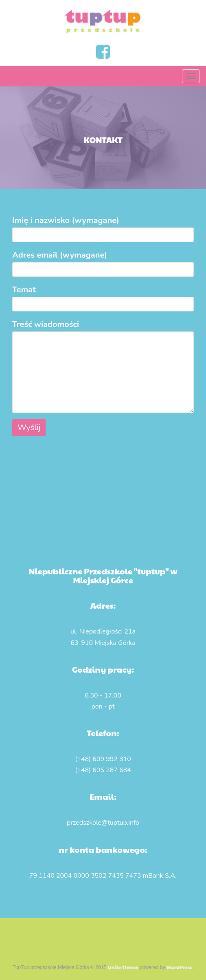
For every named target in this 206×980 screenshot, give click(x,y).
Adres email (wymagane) (103, 262)
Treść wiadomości (103, 331)
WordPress (179, 967)
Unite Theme (123, 967)
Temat (103, 297)
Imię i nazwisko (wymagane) (103, 227)
